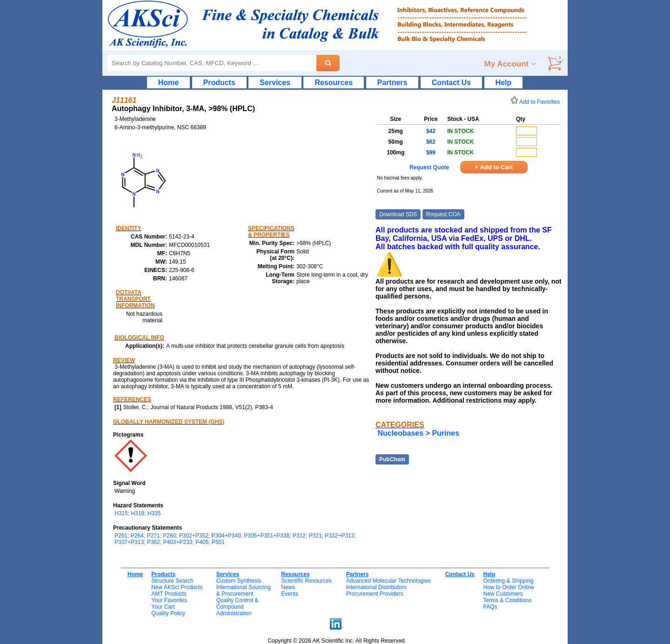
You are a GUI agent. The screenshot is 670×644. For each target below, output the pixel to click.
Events (290, 594)
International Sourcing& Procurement (244, 591)
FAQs (490, 607)
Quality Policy (168, 613)
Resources (334, 83)
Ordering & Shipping (508, 581)
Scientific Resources (306, 581)
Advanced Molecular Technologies (389, 581)
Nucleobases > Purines (418, 433)
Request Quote (429, 167)
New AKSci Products (177, 587)
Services (275, 83)
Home (168, 83)
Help (504, 83)
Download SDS (398, 214)
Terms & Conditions (507, 600)
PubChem (392, 459)
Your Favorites (169, 600)
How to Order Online (508, 587)
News (288, 587)
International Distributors (376, 587)
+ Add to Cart (494, 167)
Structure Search (172, 581)
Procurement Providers (375, 594)
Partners (392, 83)
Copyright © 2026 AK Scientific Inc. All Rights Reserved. (337, 641)
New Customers (503, 594)
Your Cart (163, 607)
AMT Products (169, 594)
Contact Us (451, 83)
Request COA (443, 214)
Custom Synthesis (239, 581)
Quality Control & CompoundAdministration (238, 607)
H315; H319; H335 (137, 513)
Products (219, 83)
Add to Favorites (537, 102)
